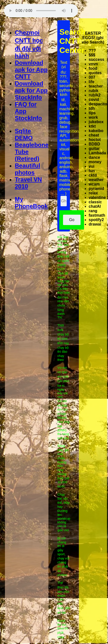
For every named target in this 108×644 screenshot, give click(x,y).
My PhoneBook (31, 203)
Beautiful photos (28, 169)
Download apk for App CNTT (31, 70)
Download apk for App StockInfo (31, 90)
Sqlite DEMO (24, 134)
